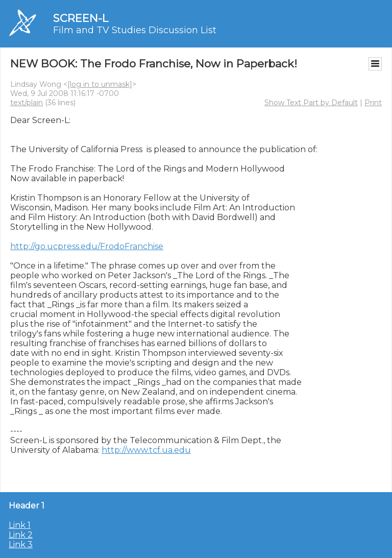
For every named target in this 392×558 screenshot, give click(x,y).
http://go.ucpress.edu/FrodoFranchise (87, 246)
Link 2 (21, 535)
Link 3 (21, 544)
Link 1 (20, 525)
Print (373, 103)
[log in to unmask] (100, 84)
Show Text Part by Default (311, 103)
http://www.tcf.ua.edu (146, 450)
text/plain (27, 103)
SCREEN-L (81, 18)
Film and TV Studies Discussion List (135, 30)
